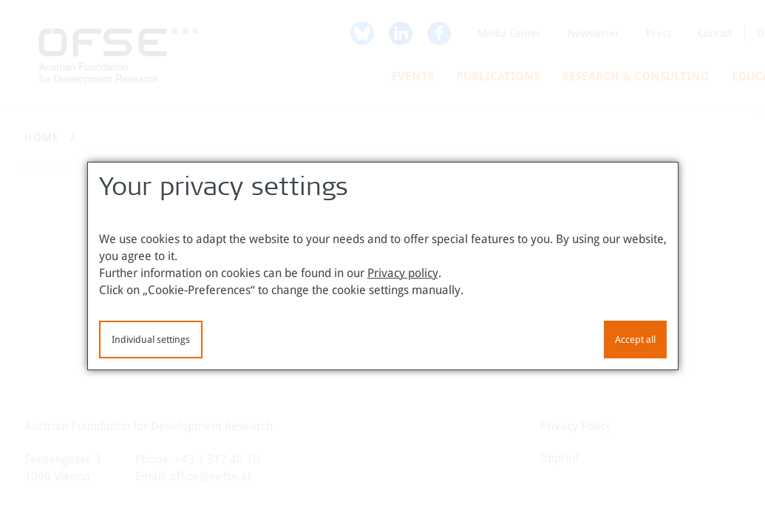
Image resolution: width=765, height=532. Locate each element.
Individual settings (151, 340)
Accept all (635, 340)
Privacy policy (403, 273)
